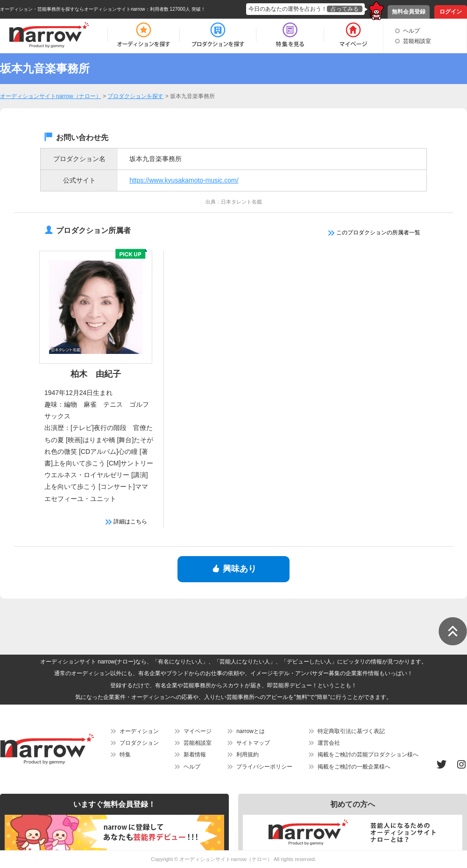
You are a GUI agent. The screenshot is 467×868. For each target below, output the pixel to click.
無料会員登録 (409, 12)
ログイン (451, 12)
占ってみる (345, 9)
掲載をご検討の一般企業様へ (354, 767)
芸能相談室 (417, 41)
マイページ (198, 731)
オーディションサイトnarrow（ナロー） (226, 859)
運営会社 (329, 743)
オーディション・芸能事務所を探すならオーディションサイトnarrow (73, 9)
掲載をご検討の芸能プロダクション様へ (368, 755)
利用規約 (248, 755)
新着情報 (195, 755)
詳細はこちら (126, 522)
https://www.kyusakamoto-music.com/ (184, 180)
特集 (125, 755)
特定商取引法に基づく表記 (351, 731)
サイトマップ (253, 743)
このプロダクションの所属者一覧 (374, 233)
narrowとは (251, 731)
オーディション (139, 731)
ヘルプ (411, 31)
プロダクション (139, 743)
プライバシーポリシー (264, 767)
